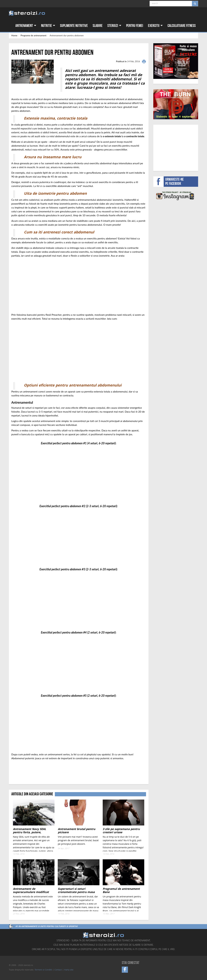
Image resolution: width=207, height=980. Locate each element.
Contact (58, 970)
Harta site (69, 970)
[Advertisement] (30, 772)
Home (14, 35)
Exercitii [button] (155, 26)
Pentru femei (135, 26)
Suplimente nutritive (74, 26)
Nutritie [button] (48, 26)
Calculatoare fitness (182, 26)
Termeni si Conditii (43, 970)
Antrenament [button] (26, 26)
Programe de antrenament (33, 35)
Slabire (98, 26)
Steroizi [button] (114, 26)
